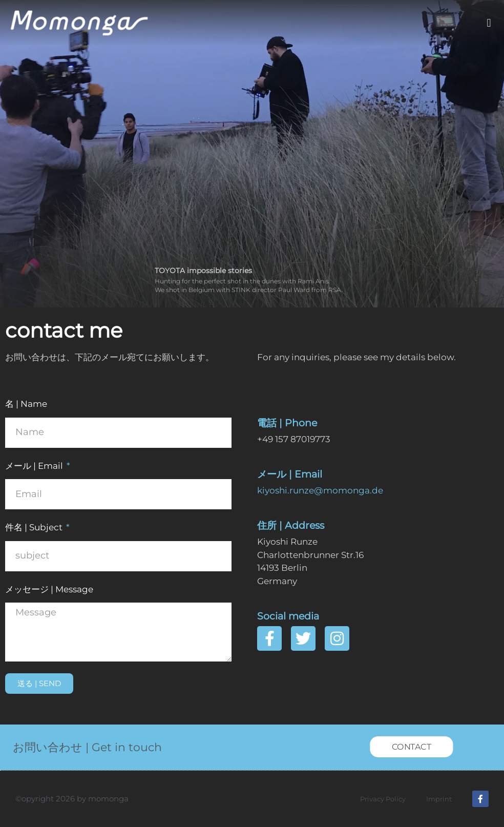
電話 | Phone (287, 423)
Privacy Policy (383, 799)
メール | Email (35, 466)
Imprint (439, 799)
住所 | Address (291, 525)
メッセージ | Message (49, 589)
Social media (288, 616)
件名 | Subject (35, 527)
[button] (489, 23)
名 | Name (26, 404)
